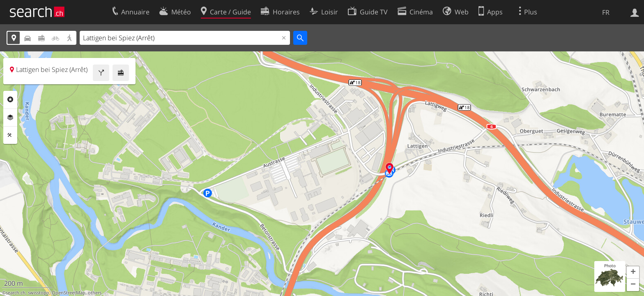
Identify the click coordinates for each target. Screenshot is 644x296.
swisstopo (39, 293)
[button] (633, 273)
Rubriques (10, 99)
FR (606, 12)
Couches (10, 118)
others (95, 293)
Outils (10, 135)
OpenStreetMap (69, 293)
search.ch (16, 293)
